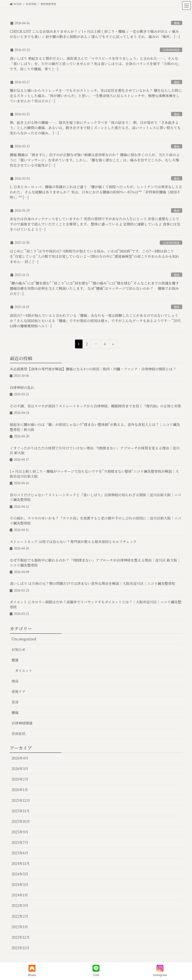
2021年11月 (20, 948)
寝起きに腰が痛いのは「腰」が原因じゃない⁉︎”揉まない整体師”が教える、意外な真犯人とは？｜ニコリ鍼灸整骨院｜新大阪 (95, 427)
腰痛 (176, 23)
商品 (15, 681)
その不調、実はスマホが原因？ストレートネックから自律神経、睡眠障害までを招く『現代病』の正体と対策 (95, 406)
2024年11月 (20, 863)
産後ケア (18, 691)
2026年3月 (20, 769)
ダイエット (24, 670)
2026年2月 (20, 779)
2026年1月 (20, 790)
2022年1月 (20, 927)
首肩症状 (18, 733)
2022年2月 (20, 916)
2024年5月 (20, 874)
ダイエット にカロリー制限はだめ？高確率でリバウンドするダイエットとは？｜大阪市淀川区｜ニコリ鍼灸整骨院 (96, 604)
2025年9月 (20, 832)
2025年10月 (21, 821)
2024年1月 (20, 895)
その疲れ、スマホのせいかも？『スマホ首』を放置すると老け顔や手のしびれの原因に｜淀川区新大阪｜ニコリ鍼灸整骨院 (95, 521)
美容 (15, 702)
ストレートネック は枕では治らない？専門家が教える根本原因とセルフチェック (73, 542)
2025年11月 (20, 811)
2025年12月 (21, 800)
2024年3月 (20, 884)
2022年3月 (20, 905)
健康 (176, 178)
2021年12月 (20, 937)
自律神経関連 (171, 50)
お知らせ (18, 649)
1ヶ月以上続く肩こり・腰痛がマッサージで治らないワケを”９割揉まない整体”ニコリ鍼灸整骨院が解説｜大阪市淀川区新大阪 (94, 474)
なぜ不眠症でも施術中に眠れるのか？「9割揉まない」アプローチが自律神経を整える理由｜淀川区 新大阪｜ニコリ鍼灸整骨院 (95, 563)
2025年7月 (20, 842)
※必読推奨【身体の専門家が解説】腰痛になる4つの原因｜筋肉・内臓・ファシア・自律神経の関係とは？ (93, 369)
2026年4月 (20, 758)
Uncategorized (24, 639)
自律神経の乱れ (22, 387)
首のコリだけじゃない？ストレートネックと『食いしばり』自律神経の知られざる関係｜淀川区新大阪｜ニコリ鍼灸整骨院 (95, 497)
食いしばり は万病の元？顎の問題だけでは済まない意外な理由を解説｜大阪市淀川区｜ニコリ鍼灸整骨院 (92, 583)
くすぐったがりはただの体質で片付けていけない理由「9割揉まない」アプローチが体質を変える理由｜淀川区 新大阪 (95, 450)
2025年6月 (20, 853)
